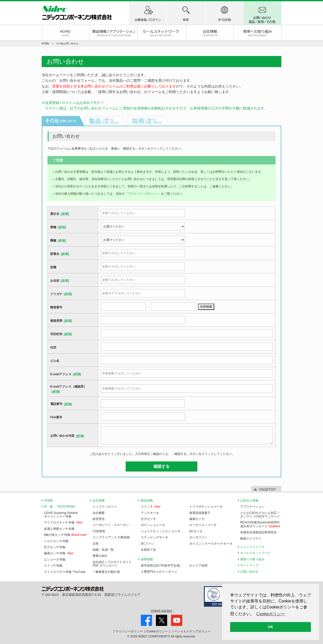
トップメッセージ (105, 507)
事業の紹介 (100, 556)
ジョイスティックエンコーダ (160, 531)
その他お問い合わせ (63, 121)
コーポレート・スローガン (111, 525)
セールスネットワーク (161, 33)
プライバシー (128, 631)
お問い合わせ (249, 572)
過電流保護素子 (200, 513)
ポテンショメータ (153, 525)
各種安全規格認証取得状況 (258, 532)
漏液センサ (197, 519)
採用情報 (147, 559)
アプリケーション (252, 507)
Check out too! (161, 611)
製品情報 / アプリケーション (114, 33)
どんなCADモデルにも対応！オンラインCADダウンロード (260, 515)
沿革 (96, 544)
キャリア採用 (198, 566)
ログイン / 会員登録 (148, 13)
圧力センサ (148, 519)
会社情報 (210, 33)
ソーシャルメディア (191, 631)
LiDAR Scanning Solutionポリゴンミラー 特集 (61, 515)
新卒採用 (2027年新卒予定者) (161, 566)
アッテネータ (150, 513)
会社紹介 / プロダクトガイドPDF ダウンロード (112, 564)
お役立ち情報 (249, 501)
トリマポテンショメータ (206, 507)
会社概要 (99, 513)
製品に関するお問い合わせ (106, 121)
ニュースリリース (252, 547)
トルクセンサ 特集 (56, 541)
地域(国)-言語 (224, 13)
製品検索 (186, 13)
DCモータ (196, 531)
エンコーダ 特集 (55, 560)
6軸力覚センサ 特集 (57, 535)
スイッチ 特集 (53, 566)
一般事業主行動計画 (106, 572)
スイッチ (147, 507)
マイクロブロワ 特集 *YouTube (65, 572)
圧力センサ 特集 (55, 547)
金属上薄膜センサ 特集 (59, 529)
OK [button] (271, 627)
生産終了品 (148, 550)
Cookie (157, 631)
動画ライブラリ (251, 539)
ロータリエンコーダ (203, 525)
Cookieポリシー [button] (271, 614)
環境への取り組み (257, 33)
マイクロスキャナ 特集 (59, 522)
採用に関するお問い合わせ (119, 92)
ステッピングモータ (154, 537)
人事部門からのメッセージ (159, 572)
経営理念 (99, 519)
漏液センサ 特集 (55, 553)
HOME (66, 33)
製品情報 (147, 501)
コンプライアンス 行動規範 (111, 537)
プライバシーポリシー (143, 194)
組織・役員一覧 (103, 550)
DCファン (147, 544)
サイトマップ (249, 565)
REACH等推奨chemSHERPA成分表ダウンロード (260, 524)
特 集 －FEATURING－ (61, 507)
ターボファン (198, 537)
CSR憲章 (99, 531)
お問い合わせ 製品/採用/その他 (262, 13)
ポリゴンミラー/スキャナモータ (211, 544)
